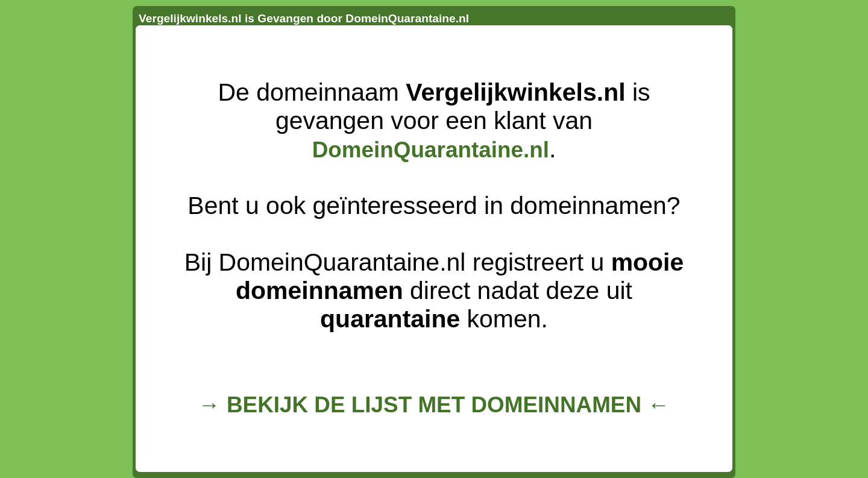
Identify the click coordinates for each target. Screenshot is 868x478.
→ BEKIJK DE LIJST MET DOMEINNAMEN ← (434, 405)
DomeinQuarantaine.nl (431, 150)
